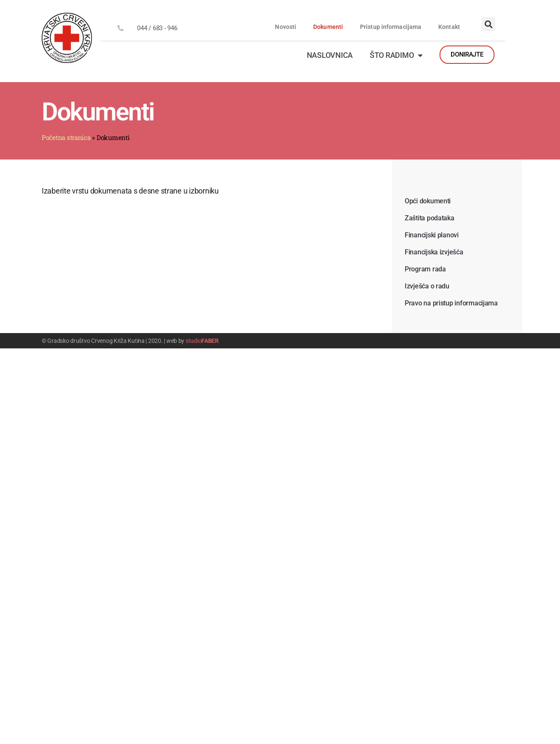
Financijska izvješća (434, 252)
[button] (488, 24)
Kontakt (449, 27)
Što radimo (396, 55)
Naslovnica (330, 55)
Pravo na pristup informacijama (451, 303)
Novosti (286, 27)
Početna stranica (66, 137)
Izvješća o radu (427, 286)
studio (202, 341)
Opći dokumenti (428, 201)
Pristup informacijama (391, 27)
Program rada (425, 269)
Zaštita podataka (430, 218)
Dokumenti (328, 27)
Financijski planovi (432, 235)
